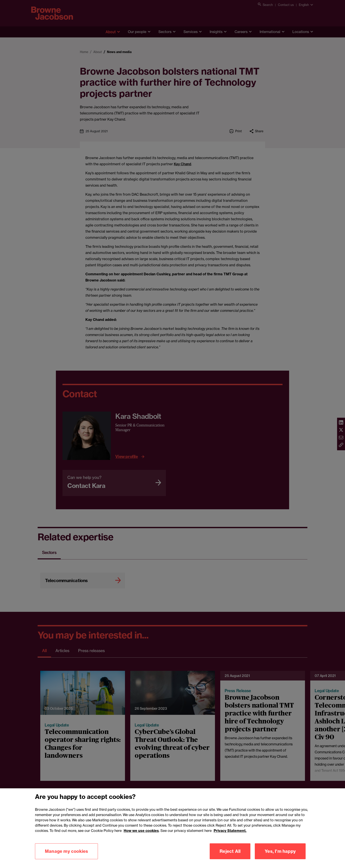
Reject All (230, 857)
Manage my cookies (66, 857)
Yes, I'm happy (280, 857)
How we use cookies (141, 836)
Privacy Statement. (230, 836)
